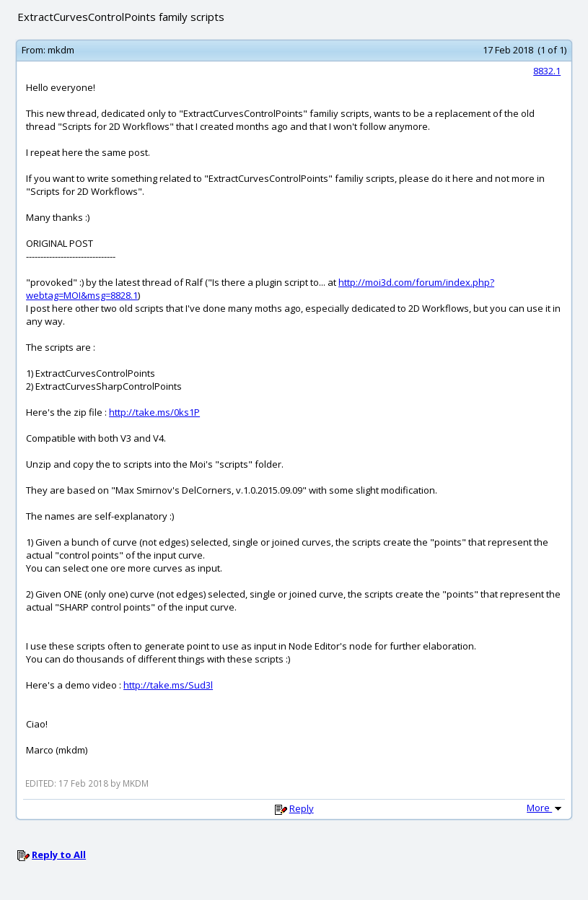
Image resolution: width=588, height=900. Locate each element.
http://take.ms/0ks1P (154, 412)
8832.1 (547, 71)
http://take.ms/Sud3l (168, 685)
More (545, 808)
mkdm (61, 50)
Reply (302, 808)
